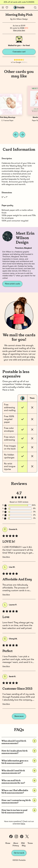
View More (6, 557)
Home (8, 843)
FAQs (23, 824)
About (16, 843)
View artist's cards (12, 284)
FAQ (23, 843)
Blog (24, 846)
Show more (19, 716)
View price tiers (19, 31)
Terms (30, 843)
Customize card (19, 52)
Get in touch (19, 853)
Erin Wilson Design (20, 19)
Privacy (16, 846)
